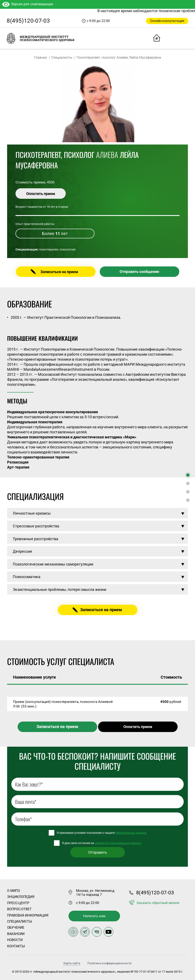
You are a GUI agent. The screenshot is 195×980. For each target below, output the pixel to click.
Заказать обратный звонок (158, 903)
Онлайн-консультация (167, 21)
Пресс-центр (18, 903)
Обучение (16, 928)
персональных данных (131, 833)
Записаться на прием (59, 272)
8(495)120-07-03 (28, 21)
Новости (15, 940)
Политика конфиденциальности (109, 963)
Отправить (98, 852)
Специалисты (62, 57)
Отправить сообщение (139, 272)
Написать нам (94, 916)
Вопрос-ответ (19, 909)
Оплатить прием (41, 194)
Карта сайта (72, 963)
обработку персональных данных (118, 843)
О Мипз (14, 891)
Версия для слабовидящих (28, 4)
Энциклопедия (21, 897)
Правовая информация (28, 915)
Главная (41, 57)
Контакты (16, 946)
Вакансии (16, 934)
